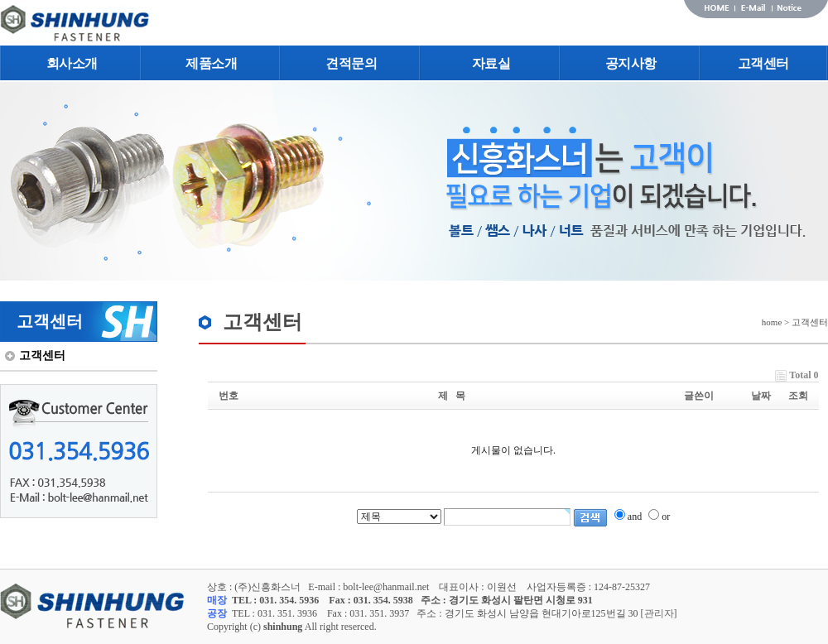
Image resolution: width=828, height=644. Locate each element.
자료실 (491, 63)
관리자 (659, 613)
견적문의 (351, 63)
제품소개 (211, 63)
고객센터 (763, 63)
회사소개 (72, 63)
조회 (798, 396)
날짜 (761, 396)
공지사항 (631, 63)
